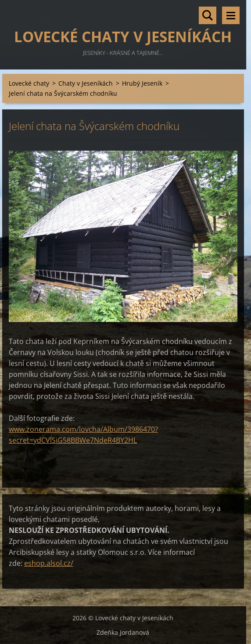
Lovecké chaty (29, 83)
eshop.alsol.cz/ (49, 563)
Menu (231, 15)
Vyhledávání (208, 15)
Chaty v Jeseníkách (86, 83)
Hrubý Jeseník (142, 83)
